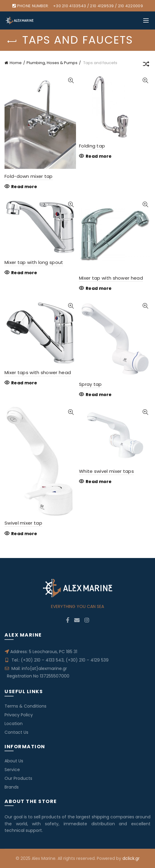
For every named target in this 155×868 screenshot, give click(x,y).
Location (14, 724)
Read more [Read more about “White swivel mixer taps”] (99, 482)
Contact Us (16, 732)
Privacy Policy (19, 715)
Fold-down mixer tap (29, 176)
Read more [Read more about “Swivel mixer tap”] (24, 534)
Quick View (71, 81)
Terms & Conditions (25, 706)
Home (16, 63)
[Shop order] (146, 65)
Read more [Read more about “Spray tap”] (99, 395)
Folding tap (92, 146)
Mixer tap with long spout (34, 262)
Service (12, 770)
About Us (14, 761)
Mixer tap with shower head (111, 278)
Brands (12, 787)
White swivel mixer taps (106, 471)
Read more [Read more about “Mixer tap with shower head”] (99, 288)
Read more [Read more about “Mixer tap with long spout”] (24, 273)
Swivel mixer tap (23, 523)
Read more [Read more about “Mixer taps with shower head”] (24, 383)
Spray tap (90, 384)
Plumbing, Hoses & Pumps (52, 63)
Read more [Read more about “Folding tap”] (99, 156)
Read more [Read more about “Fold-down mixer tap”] (24, 187)
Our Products (18, 778)
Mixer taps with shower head (38, 372)
